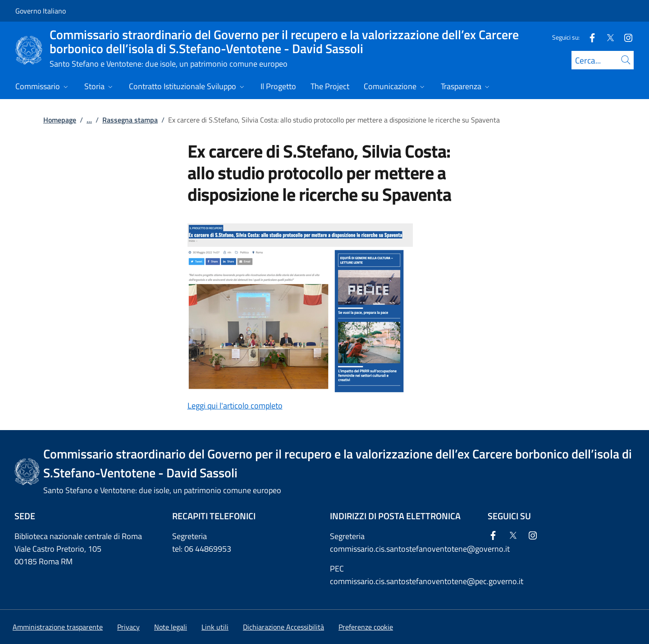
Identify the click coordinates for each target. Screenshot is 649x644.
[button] (366, 627)
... (89, 120)
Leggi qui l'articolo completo (235, 406)
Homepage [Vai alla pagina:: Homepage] (60, 120)
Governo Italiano (41, 11)
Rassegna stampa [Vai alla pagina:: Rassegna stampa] (130, 120)
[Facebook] (589, 37)
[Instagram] (625, 37)
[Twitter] (607, 37)
